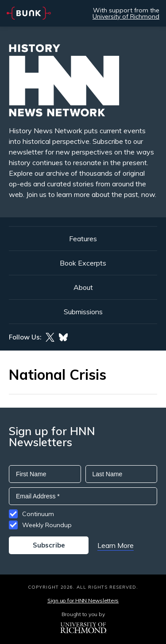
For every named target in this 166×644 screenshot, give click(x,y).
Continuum (38, 514)
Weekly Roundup (47, 525)
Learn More (116, 545)
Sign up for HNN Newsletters (83, 600)
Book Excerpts (83, 263)
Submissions (83, 312)
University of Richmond (126, 16)
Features (83, 239)
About (83, 287)
